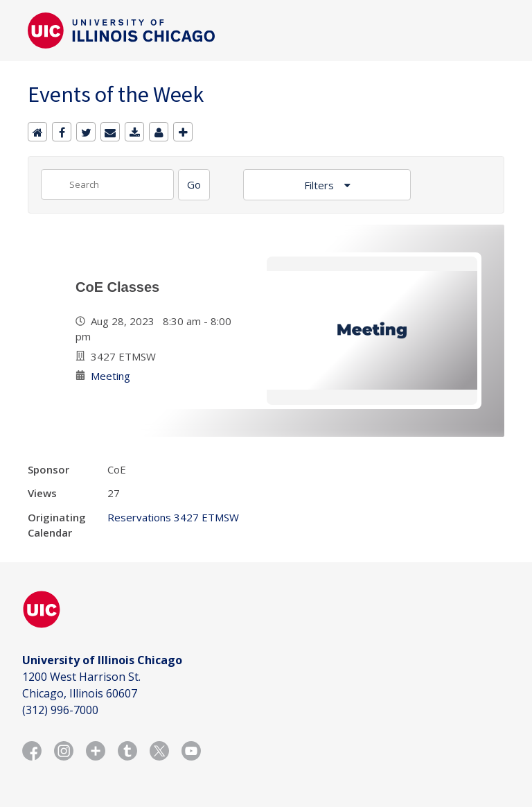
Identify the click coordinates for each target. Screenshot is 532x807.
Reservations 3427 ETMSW (173, 517)
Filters (320, 185)
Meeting (110, 376)
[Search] (194, 185)
